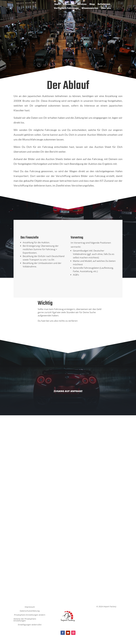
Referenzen (104, 4)
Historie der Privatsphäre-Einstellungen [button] (25, 620)
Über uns (106, 8)
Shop (92, 4)
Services (82, 4)
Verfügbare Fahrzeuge (66, 8)
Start (57, 4)
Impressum (30, 607)
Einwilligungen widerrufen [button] (30, 625)
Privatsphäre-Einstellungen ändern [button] (30, 615)
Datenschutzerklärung (30, 611)
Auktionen (69, 4)
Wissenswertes (90, 8)
